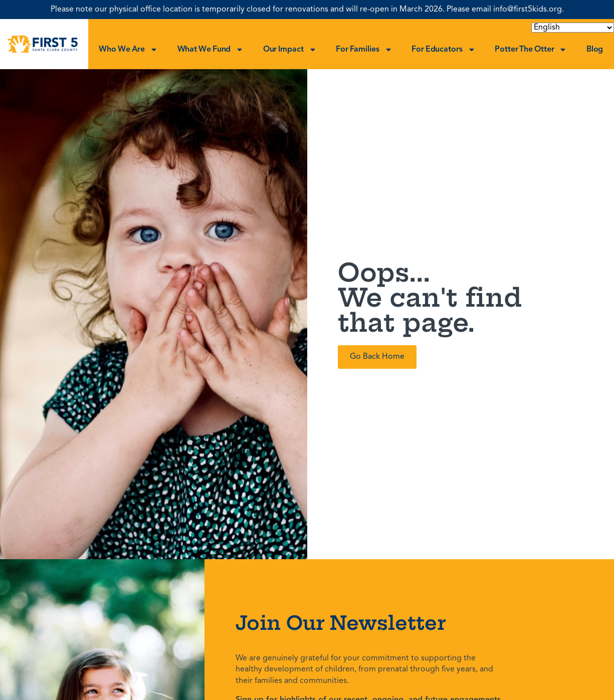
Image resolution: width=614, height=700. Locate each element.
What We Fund (211, 50)
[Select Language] (573, 28)
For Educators (444, 50)
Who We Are (128, 50)
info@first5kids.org (528, 10)
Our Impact (290, 50)
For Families (364, 50)
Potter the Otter (531, 50)
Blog (595, 50)
